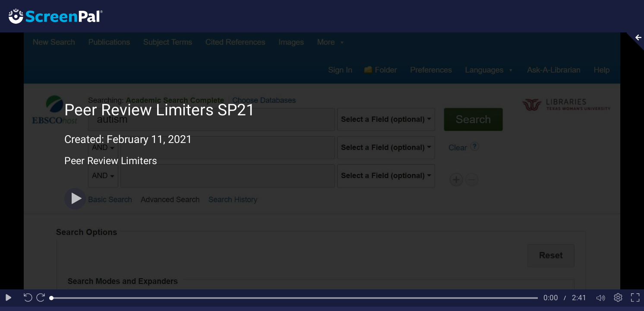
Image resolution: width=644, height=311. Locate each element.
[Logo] (51, 16)
